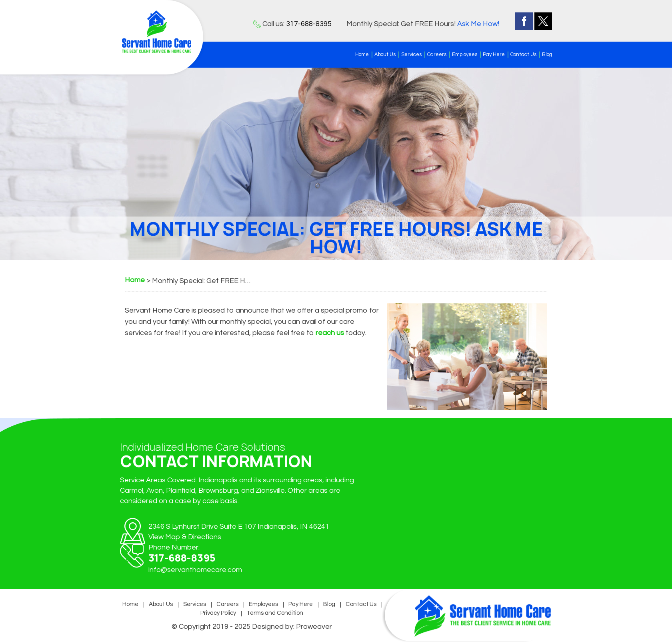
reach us (330, 333)
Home (362, 54)
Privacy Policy (218, 613)
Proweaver (314, 627)
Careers (437, 54)
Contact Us (523, 54)
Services (411, 54)
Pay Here (494, 54)
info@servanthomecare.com (195, 570)
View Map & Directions (185, 537)
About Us (385, 54)
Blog (547, 54)
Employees (465, 54)
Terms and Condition (275, 613)
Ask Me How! (478, 24)
